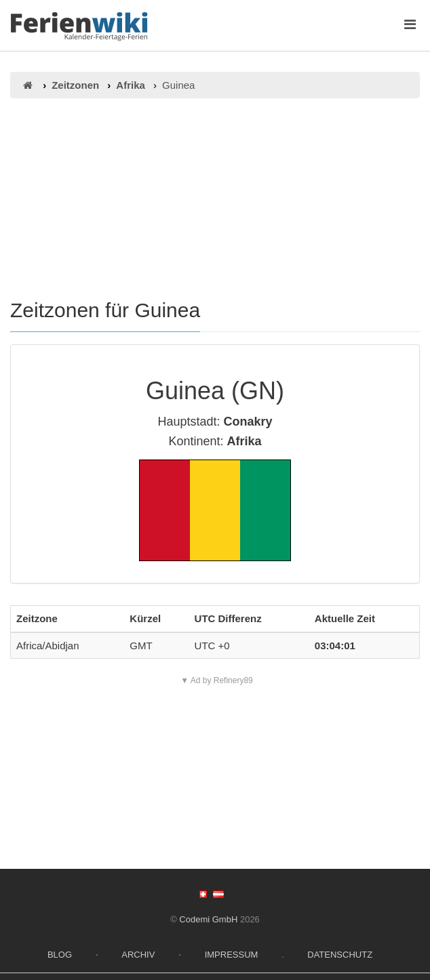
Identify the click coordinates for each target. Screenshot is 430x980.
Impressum (232, 955)
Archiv (138, 955)
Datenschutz (340, 955)
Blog (60, 955)
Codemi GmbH (208, 919)
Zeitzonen (75, 85)
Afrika (131, 85)
